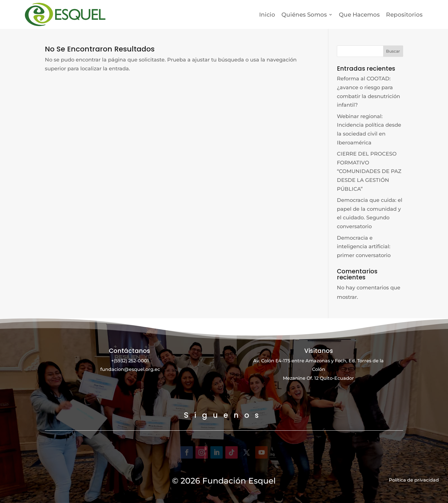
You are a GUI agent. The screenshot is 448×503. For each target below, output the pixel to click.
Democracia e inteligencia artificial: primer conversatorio (364, 246)
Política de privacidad (414, 480)
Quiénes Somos (304, 15)
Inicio (267, 15)
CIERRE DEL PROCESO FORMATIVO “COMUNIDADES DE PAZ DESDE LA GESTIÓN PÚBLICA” (369, 171)
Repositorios (404, 15)
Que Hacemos (359, 15)
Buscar (393, 51)
